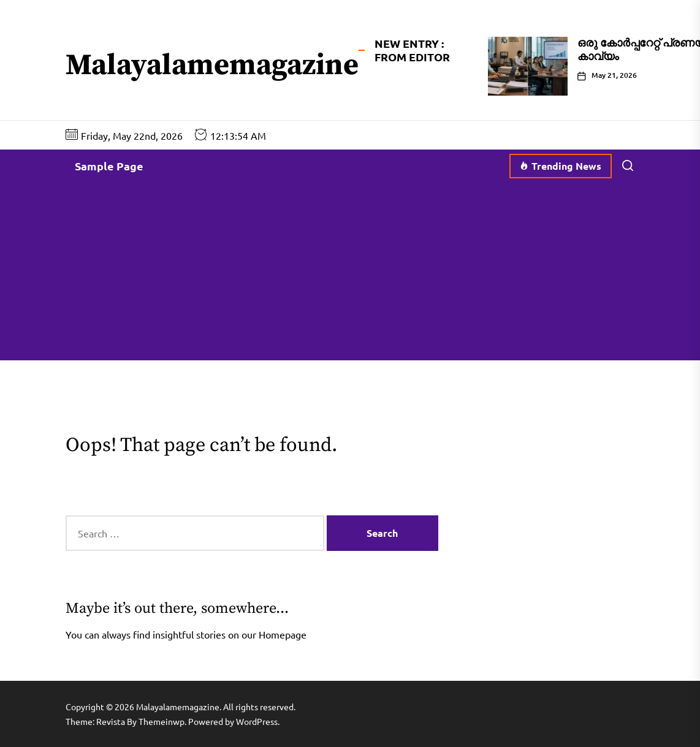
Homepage (283, 634)
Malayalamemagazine (212, 66)
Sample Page (109, 166)
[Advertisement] (350, 275)
